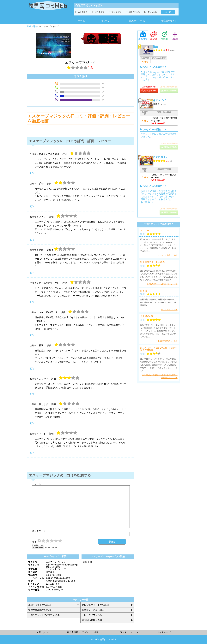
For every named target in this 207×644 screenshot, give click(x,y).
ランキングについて (130, 632)
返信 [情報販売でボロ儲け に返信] (32, 173)
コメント (37, 484)
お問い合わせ (43, 632)
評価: (35, 542)
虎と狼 (143, 291)
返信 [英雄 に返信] (32, 207)
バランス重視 (150, 12)
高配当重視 (115, 12)
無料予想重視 (133, 12)
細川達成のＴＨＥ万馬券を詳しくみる (162, 284)
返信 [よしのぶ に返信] (32, 394)
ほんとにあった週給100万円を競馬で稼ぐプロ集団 (159, 349)
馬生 (155, 46)
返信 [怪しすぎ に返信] (32, 423)
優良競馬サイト (169, 21)
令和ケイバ (159, 100)
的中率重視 (82, 12)
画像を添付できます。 (39, 545)
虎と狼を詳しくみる (169, 310)
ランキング (107, 21)
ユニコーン (146, 231)
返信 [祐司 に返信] (32, 369)
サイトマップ (164, 632)
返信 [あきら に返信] (32, 240)
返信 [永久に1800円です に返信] (32, 335)
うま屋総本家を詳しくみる (167, 341)
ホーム (81, 21)
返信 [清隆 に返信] (32, 273)
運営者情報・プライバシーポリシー (85, 632)
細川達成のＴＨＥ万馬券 (152, 262)
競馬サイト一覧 (137, 21)
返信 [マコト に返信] (32, 453)
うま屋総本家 (147, 316)
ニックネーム (39, 531)
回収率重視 (98, 12)
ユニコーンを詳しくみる (168, 255)
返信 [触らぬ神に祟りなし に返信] (32, 302)
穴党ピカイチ (161, 157)
